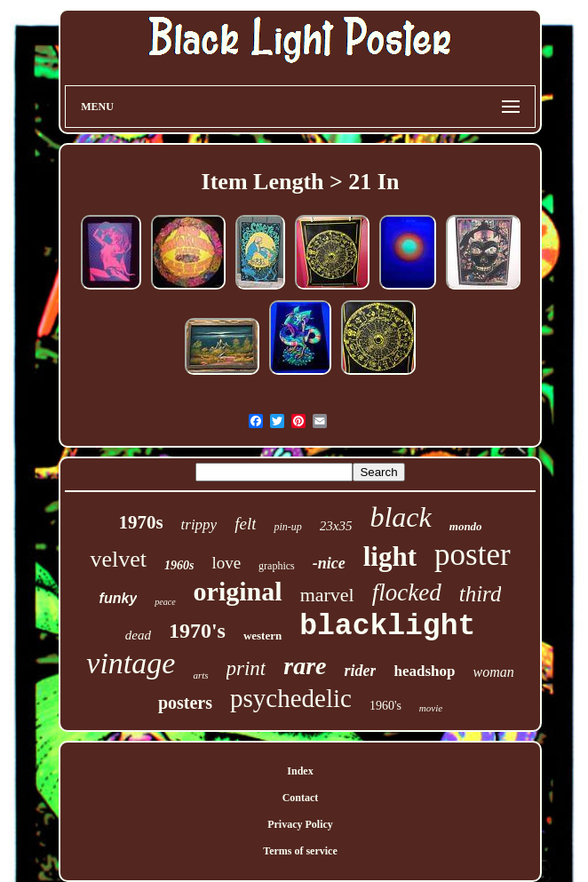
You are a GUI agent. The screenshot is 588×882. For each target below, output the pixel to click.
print (246, 668)
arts (200, 675)
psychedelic (291, 698)
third (481, 594)
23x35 (336, 526)
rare (305, 666)
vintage (131, 663)
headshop (424, 671)
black (400, 517)
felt (245, 524)
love (226, 563)
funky (119, 598)
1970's (197, 631)
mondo (466, 526)
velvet (118, 559)
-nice (329, 563)
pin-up (287, 527)
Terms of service (300, 851)
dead (138, 635)
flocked (407, 592)
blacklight (387, 627)
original (238, 591)
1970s (140, 522)
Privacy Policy (300, 824)
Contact (301, 798)
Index (300, 771)
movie (431, 708)
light (390, 556)
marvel (327, 595)
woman (493, 672)
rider (360, 671)
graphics (277, 566)
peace (165, 602)
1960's (385, 706)
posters (185, 703)
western (262, 636)
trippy (199, 524)
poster (473, 555)
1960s (179, 565)
